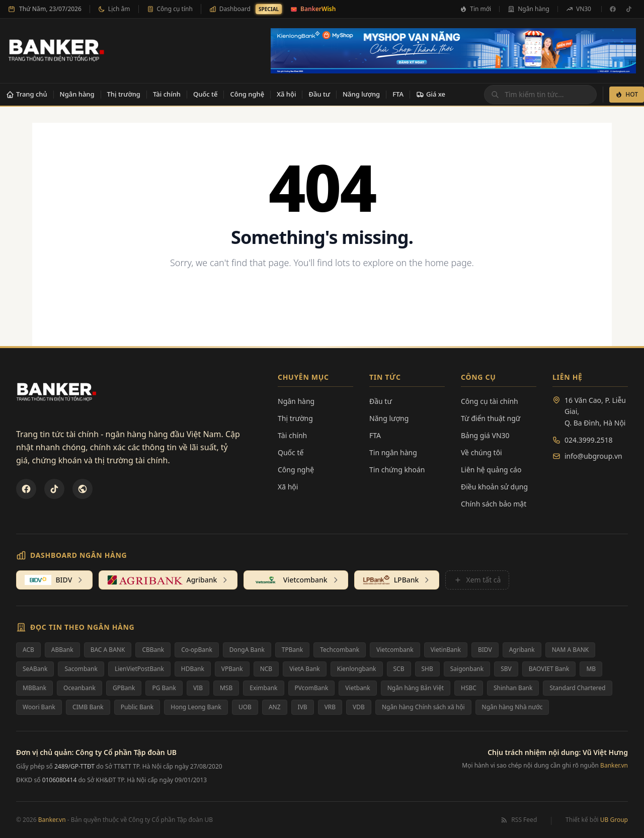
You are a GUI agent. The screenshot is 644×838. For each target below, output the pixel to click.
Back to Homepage (322, 296)
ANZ (275, 707)
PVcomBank (312, 688)
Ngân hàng (529, 9)
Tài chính (167, 94)
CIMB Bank (88, 707)
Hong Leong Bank (196, 707)
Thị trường (124, 94)
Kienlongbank (357, 669)
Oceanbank (79, 688)
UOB (245, 707)
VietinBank (446, 650)
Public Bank (137, 707)
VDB (359, 707)
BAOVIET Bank (549, 669)
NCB (266, 669)
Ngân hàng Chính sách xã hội (423, 707)
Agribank (522, 650)
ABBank (62, 650)
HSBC (469, 688)
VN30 (579, 9)
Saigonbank (467, 669)
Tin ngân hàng (393, 452)
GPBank (124, 688)
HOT (627, 94)
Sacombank (81, 669)
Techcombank (340, 650)
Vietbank (357, 688)
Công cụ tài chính (490, 401)
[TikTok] (629, 9)
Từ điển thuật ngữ (491, 418)
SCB (399, 669)
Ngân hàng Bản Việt (416, 688)
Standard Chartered (577, 688)
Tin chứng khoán (397, 470)
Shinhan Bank (513, 688)
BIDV (485, 650)
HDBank (193, 669)
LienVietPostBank (139, 669)
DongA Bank (247, 650)
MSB (226, 688)
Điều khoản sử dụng (494, 487)
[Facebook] (613, 9)
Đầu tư (319, 94)
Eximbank (263, 688)
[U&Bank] (83, 489)
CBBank (153, 650)
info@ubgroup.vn (593, 456)
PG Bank (164, 688)
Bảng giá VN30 (485, 435)
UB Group (614, 820)
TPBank (292, 650)
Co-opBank (197, 650)
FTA (398, 94)
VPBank (232, 669)
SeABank (35, 669)
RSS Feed (518, 820)
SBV (506, 669)
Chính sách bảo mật (494, 504)
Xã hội (286, 94)
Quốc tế (206, 94)
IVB (303, 707)
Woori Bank (39, 707)
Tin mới (475, 9)
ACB (28, 650)
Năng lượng (361, 94)
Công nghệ (247, 94)
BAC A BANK (108, 650)
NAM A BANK (571, 650)
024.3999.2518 (589, 440)
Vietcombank (395, 650)
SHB (427, 669)
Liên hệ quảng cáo (491, 470)
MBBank (34, 688)
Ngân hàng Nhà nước (512, 707)
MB (591, 669)
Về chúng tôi (481, 452)
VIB (198, 688)
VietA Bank (305, 669)
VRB (330, 707)
